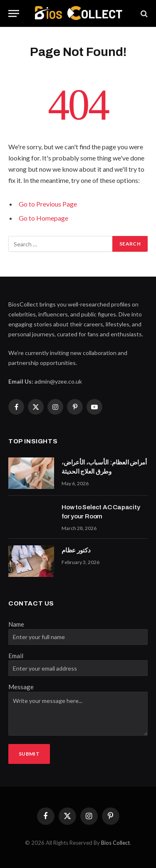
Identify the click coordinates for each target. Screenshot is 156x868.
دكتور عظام (76, 550)
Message (21, 687)
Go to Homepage (43, 218)
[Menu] (14, 13)
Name (16, 624)
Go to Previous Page (48, 204)
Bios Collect (115, 843)
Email (16, 656)
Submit (29, 754)
